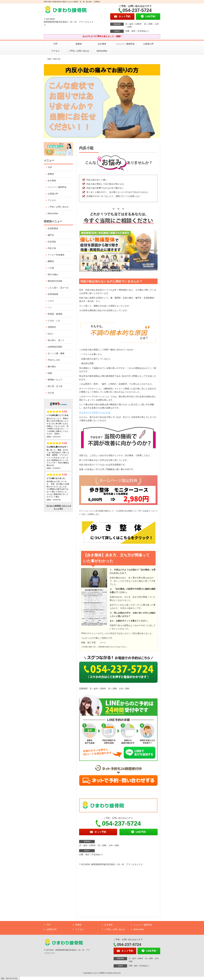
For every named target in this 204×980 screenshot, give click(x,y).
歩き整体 (103, 44)
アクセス (55, 51)
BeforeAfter (102, 51)
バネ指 (51, 268)
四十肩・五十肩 (55, 386)
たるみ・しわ (54, 321)
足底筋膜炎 (53, 228)
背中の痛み (53, 275)
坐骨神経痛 (53, 294)
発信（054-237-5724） (10, 978)
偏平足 (51, 235)
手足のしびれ (54, 360)
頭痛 (50, 373)
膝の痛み (52, 367)
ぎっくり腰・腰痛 (56, 353)
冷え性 (51, 393)
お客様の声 (148, 44)
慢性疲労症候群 (55, 281)
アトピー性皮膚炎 (56, 255)
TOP (55, 44)
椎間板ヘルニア (55, 380)
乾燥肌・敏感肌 (55, 314)
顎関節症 (52, 327)
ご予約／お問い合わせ (79, 51)
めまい (51, 334)
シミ (50, 307)
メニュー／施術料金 (125, 44)
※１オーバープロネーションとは (95, 412)
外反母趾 (52, 242)
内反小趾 (52, 248)
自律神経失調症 (55, 347)
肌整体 (79, 44)
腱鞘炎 (51, 261)
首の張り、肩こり (56, 340)
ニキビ (51, 301)
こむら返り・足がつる (58, 288)
